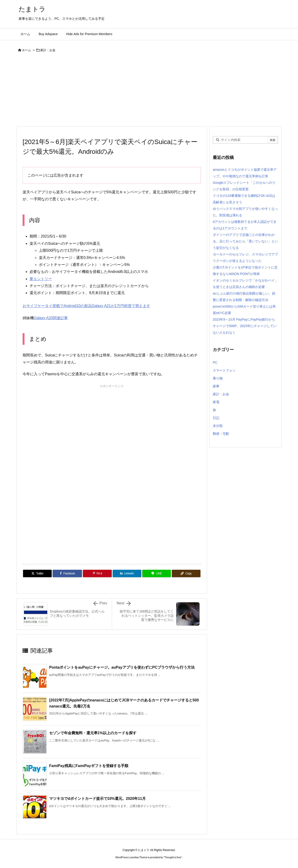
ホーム (26, 50)
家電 (216, 402)
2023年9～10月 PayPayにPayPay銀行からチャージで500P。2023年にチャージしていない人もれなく (245, 326)
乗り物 (218, 378)
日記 (216, 418)
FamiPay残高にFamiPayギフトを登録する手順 (89, 766)
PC (215, 362)
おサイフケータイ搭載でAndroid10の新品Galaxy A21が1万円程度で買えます (86, 306)
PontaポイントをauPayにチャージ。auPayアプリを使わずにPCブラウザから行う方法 (122, 667)
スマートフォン (224, 370)
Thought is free (173, 857)
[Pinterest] (97, 573)
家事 (216, 386)
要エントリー (41, 279)
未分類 (218, 426)
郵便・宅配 (221, 434)
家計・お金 (48, 50)
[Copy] (186, 573)
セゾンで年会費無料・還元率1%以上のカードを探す (93, 733)
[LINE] (157, 573)
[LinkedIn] (127, 573)
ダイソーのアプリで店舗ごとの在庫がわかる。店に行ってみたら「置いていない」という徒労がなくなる (245, 241)
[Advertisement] (149, 91)
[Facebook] (67, 573)
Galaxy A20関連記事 (51, 318)
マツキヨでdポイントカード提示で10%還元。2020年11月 (97, 799)
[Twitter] (37, 573)
